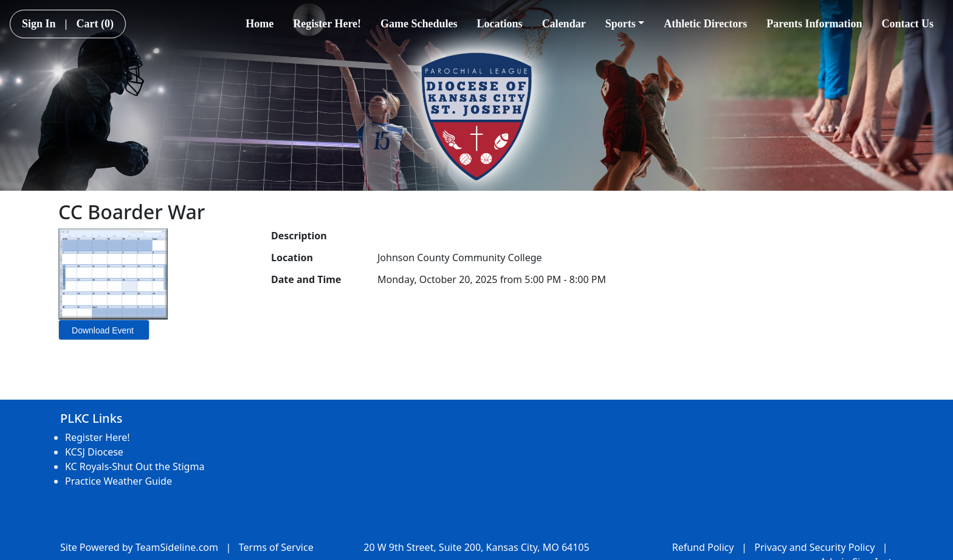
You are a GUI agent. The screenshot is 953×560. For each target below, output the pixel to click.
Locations (500, 24)
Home (260, 24)
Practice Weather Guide (119, 481)
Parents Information (814, 24)
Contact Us (908, 24)
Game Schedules (419, 24)
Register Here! (327, 24)
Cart (95, 24)
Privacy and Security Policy (814, 547)
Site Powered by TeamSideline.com (139, 547)
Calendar (564, 24)
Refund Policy (703, 547)
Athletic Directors (705, 24)
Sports (625, 24)
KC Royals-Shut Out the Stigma (135, 466)
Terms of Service (276, 547)
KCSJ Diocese (94, 452)
